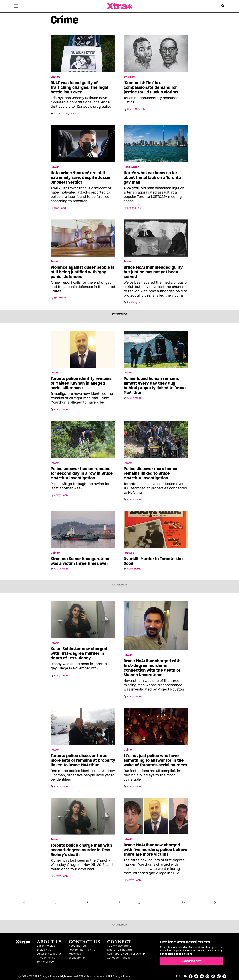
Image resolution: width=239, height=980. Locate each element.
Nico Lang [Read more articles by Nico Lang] (60, 208)
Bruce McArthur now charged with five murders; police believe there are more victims (156, 850)
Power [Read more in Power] (55, 167)
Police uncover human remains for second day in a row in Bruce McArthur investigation (82, 473)
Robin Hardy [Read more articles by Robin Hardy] (134, 569)
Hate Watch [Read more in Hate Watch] (131, 167)
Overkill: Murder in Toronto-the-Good (154, 561)
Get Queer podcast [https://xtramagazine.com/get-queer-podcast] (119, 958)
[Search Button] (223, 6)
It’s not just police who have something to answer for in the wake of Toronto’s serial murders (155, 760)
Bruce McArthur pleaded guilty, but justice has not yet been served (154, 272)
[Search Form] (223, 6)
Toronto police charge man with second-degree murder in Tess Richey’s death (81, 850)
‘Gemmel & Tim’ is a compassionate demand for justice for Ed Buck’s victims (151, 87)
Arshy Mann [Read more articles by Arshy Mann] (61, 409)
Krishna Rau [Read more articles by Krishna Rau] (134, 208)
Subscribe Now (192, 961)
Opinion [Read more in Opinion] (56, 553)
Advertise (75, 954)
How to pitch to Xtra (82, 950)
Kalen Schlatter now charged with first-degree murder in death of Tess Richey (79, 653)
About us (49, 942)
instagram (207, 976)
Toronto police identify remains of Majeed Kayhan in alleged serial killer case (81, 383)
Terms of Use (45, 962)
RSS (224, 976)
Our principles (46, 946)
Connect (119, 942)
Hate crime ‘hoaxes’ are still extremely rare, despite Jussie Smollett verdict (81, 178)
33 (183, 903)
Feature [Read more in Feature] (129, 553)
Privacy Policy (46, 958)
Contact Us (84, 942)
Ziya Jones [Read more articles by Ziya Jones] (76, 114)
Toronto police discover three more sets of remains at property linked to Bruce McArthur (83, 760)
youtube (202, 976)
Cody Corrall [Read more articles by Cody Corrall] (61, 114)
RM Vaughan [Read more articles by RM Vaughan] (134, 302)
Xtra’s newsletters (119, 946)
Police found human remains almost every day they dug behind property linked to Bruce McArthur (155, 386)
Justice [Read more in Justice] (56, 77)
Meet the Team (78, 946)
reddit (219, 976)
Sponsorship (77, 958)
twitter (196, 976)
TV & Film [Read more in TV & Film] (130, 77)
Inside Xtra (44, 950)
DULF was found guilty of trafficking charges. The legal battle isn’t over (79, 87)
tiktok (213, 976)
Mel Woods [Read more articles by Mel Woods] (60, 298)
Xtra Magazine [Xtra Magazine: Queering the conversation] (119, 6)
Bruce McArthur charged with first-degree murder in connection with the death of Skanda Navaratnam (152, 668)
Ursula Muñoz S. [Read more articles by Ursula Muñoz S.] (136, 109)
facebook (191, 976)
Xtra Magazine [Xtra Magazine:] (23, 943)
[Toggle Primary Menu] (16, 7)
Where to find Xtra (119, 950)
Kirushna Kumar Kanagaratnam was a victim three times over (81, 561)
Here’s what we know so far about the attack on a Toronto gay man (152, 178)
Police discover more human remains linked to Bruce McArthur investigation (151, 473)
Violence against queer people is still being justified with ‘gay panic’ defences (82, 272)
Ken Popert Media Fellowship (126, 954)
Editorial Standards (49, 954)
